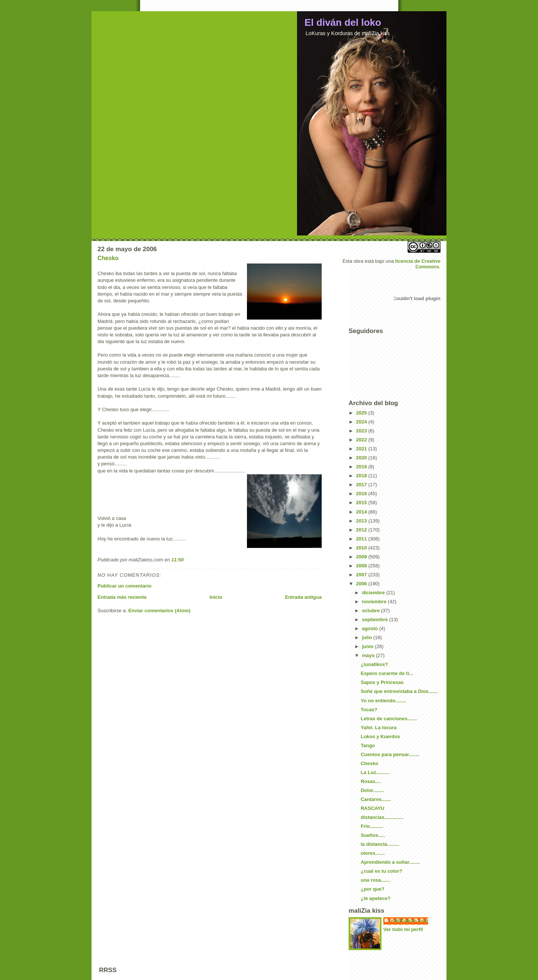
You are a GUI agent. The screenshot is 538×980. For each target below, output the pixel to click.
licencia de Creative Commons (418, 264)
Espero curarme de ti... (387, 673)
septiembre (376, 620)
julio (368, 637)
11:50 (177, 560)
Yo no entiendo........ (383, 701)
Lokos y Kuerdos (380, 736)
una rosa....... (375, 880)
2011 (362, 539)
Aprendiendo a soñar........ (390, 862)
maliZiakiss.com (409, 920)
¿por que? (372, 889)
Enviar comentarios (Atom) (159, 611)
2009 (362, 557)
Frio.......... (372, 826)
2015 (362, 503)
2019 (362, 467)
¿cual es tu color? (381, 871)
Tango (368, 745)
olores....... (372, 853)
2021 (362, 449)
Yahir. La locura (378, 728)
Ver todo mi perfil (403, 929)
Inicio (216, 597)
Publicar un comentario (124, 586)
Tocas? (369, 710)
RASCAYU (372, 808)
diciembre (374, 593)
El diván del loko (343, 22)
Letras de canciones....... (389, 719)
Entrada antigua (303, 597)
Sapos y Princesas (382, 682)
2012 (362, 530)
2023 (362, 431)
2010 (362, 548)
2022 (362, 440)
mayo (369, 655)
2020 (362, 458)
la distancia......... (380, 844)
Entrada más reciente (122, 597)
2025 (362, 413)
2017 (362, 485)
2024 (362, 422)
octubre (372, 611)
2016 (362, 494)
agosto (371, 628)
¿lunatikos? (374, 664)
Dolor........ (372, 790)
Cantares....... (376, 799)
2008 (362, 566)
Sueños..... (373, 835)
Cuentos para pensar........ (390, 754)
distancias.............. (382, 817)
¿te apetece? (375, 898)
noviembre (375, 602)
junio (369, 646)
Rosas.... (370, 781)
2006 (362, 584)
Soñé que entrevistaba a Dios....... (399, 691)
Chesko (108, 258)
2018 (362, 476)
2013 (362, 521)
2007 (362, 575)
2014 (362, 512)
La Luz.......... (375, 772)
